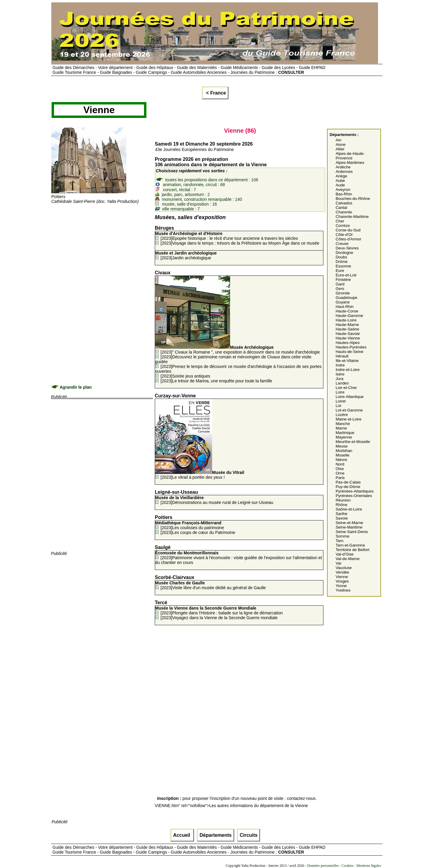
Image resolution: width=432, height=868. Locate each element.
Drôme (342, 262)
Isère (340, 374)
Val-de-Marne (348, 559)
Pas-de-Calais (348, 482)
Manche (343, 424)
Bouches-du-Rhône (353, 199)
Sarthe (342, 514)
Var (339, 563)
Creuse (342, 244)
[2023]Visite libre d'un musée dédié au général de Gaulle (210, 585)
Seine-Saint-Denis (352, 532)
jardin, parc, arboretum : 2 (183, 194)
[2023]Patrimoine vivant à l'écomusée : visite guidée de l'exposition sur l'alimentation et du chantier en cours (238, 558)
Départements (216, 835)
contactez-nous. (302, 798)
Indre (340, 365)
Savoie (342, 518)
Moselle (343, 455)
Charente (344, 212)
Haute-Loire (346, 320)
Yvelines (343, 590)
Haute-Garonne (349, 316)
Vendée (342, 572)
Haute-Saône (348, 329)
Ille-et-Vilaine (347, 361)
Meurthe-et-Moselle (353, 442)
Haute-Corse (347, 311)
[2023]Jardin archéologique (186, 255)
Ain (339, 140)
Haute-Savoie (348, 334)
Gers (340, 289)
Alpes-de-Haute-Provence (350, 156)
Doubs (342, 257)
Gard (340, 284)
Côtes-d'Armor (349, 239)
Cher (340, 221)
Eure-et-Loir (346, 275)
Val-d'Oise (345, 554)
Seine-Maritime (349, 527)
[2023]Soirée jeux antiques (185, 376)
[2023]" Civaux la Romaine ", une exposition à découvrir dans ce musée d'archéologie (237, 350)
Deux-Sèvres (347, 248)
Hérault (342, 356)
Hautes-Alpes (348, 343)
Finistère (343, 280)
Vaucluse (344, 568)
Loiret (341, 401)
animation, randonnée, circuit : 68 (190, 185)
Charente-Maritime (352, 217)
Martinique (345, 433)
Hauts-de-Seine (350, 352)
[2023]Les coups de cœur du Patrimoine (198, 532)
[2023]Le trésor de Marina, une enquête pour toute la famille (216, 381)
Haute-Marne (347, 325)
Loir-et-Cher (346, 388)
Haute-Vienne (348, 338)
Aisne (341, 145)
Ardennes (344, 172)
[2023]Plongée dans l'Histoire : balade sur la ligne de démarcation (219, 610)
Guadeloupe (347, 298)
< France (215, 93)
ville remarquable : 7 (178, 209)
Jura (340, 379)
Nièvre (342, 460)
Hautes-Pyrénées (351, 347)
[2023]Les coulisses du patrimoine (190, 525)
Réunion (343, 500)
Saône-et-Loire (349, 509)
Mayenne (344, 437)
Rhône (342, 505)
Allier (340, 149)
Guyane (343, 302)
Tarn (340, 541)
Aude (340, 185)
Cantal (342, 208)
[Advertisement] (102, 246)
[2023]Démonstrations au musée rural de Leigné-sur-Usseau (214, 500)
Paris (340, 478)
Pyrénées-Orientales (354, 496)
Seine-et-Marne (349, 523)
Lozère (342, 415)
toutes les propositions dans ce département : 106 (207, 180)
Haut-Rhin (345, 307)
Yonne (341, 586)
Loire (340, 392)
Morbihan (344, 451)
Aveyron (343, 190)
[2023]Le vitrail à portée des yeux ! (200, 475)
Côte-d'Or (344, 235)
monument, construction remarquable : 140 (199, 199)
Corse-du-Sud (348, 230)
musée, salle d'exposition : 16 (186, 204)
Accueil (182, 835)
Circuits (249, 835)
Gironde (343, 293)
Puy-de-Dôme (348, 487)
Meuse (342, 446)
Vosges (342, 581)
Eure (340, 271)
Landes (342, 383)
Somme (343, 536)
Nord (340, 464)
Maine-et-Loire (349, 419)
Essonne (343, 266)
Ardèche (343, 167)
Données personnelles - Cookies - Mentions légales (344, 866)
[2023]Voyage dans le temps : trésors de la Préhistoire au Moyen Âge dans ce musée (240, 243)
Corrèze (343, 226)
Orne (340, 473)
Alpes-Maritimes (350, 163)
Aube (340, 181)
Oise (340, 469)
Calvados (344, 203)
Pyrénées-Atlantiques (355, 491)
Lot (339, 406)
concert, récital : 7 (176, 190)
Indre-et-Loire (348, 370)
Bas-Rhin (344, 194)
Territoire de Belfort (353, 550)
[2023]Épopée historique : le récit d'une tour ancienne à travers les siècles (226, 236)
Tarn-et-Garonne (350, 545)
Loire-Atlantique (350, 397)
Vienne (342, 577)
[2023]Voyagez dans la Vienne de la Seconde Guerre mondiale (219, 618)
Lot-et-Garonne (349, 410)
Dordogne (345, 253)
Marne (341, 428)
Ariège (342, 176)
